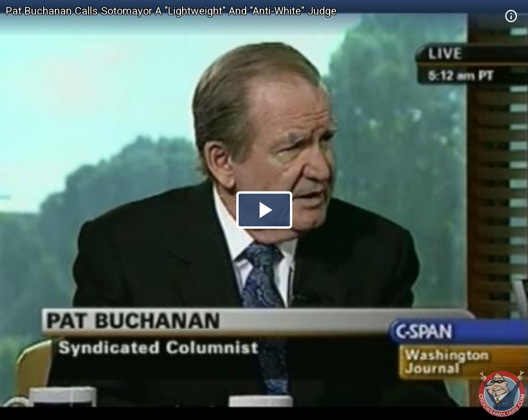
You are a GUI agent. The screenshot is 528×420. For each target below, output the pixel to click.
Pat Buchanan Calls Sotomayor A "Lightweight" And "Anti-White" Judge (171, 11)
